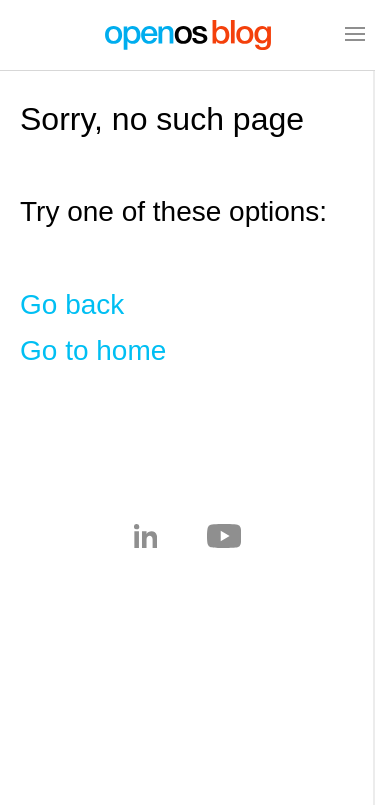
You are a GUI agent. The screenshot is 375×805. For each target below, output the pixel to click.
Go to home (93, 350)
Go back (72, 304)
